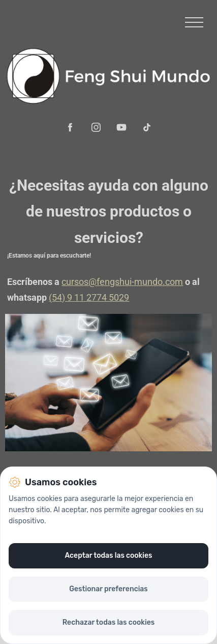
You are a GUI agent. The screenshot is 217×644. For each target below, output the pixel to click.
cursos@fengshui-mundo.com (122, 282)
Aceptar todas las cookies (108, 556)
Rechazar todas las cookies (108, 622)
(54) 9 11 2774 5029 (89, 297)
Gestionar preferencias (108, 589)
